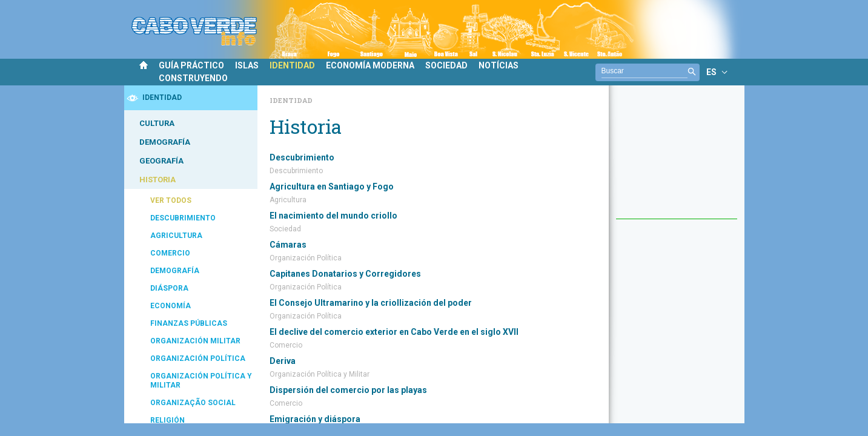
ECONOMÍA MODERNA (370, 65)
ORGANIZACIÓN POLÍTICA (198, 358)
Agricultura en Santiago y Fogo (332, 187)
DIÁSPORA (169, 288)
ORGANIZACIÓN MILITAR (195, 341)
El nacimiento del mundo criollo (333, 216)
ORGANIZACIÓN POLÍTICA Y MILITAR (201, 381)
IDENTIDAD (292, 65)
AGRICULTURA (176, 236)
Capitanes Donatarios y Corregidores (345, 274)
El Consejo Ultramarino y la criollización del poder (371, 303)
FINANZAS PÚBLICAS (189, 323)
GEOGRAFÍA (161, 161)
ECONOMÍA (171, 306)
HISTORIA (157, 180)
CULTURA (157, 123)
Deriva (283, 361)
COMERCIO (170, 253)
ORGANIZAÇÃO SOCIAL (193, 403)
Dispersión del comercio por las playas (348, 390)
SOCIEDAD (446, 65)
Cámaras (288, 245)
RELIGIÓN (167, 420)
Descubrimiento (302, 157)
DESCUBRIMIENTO (183, 218)
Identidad (291, 100)
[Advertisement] (677, 158)
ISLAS (247, 65)
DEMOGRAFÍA (165, 142)
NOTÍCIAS (499, 65)
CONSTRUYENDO (193, 78)
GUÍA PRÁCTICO (191, 65)
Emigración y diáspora (315, 419)
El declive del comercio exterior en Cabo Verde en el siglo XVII (394, 332)
